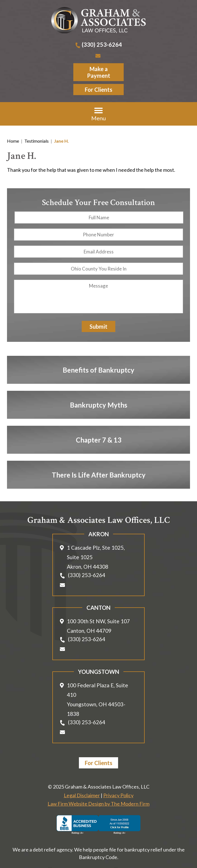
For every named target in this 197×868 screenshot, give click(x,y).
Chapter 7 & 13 (99, 440)
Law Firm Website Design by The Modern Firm (98, 804)
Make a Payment (99, 72)
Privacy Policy (118, 795)
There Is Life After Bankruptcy (99, 475)
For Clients (98, 90)
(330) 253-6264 (102, 44)
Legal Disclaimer (82, 795)
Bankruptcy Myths (99, 405)
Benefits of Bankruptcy (98, 370)
